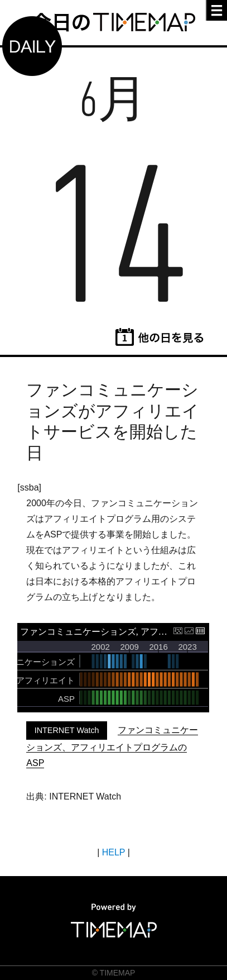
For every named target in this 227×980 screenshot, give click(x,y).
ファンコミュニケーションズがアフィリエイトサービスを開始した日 (113, 421)
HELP (114, 852)
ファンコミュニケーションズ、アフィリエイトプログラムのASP (112, 746)
